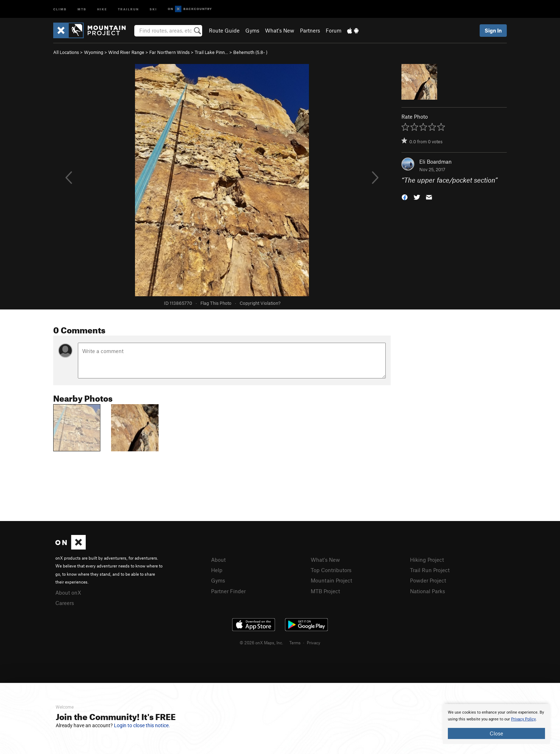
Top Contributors (331, 570)
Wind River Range (126, 52)
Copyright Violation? (260, 303)
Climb (60, 9)
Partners (310, 30)
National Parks (427, 591)
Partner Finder (228, 591)
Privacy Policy (523, 719)
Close (496, 733)
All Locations (66, 52)
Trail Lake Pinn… (211, 52)
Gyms (252, 30)
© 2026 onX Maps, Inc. (261, 643)
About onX (68, 592)
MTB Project (325, 591)
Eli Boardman (436, 162)
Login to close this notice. (142, 725)
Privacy (314, 643)
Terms (295, 643)
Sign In (493, 30)
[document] (496, 724)
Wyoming (94, 52)
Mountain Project (331, 580)
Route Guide (224, 30)
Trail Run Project (430, 570)
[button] (405, 197)
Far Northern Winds (169, 52)
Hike (102, 9)
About (218, 560)
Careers (65, 603)
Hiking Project (427, 560)
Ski (153, 9)
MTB (82, 9)
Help (217, 570)
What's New (280, 30)
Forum (334, 30)
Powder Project (428, 580)
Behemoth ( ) (250, 52)
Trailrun (128, 9)
